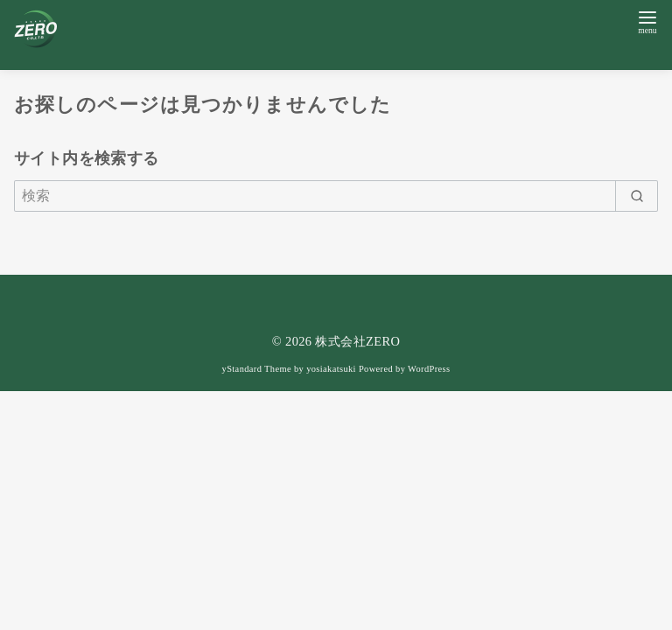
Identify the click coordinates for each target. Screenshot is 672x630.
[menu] (647, 21)
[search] (637, 196)
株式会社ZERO (357, 341)
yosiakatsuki (331, 369)
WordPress (429, 369)
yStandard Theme (257, 369)
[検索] (336, 196)
